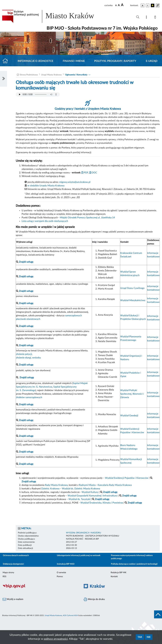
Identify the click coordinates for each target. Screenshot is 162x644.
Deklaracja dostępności (13, 564)
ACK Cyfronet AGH (70, 615)
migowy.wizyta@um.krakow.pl (75, 182)
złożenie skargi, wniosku (28, 358)
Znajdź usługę (27, 378)
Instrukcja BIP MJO (66, 564)
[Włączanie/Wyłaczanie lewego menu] (4, 79)
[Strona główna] (6, 61)
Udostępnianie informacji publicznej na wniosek (79, 555)
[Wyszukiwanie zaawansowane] (138, 17)
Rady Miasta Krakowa (56, 485)
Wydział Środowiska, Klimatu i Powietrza (102, 503)
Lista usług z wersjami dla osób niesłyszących (45, 221)
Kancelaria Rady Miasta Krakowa (115, 485)
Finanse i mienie (74, 61)
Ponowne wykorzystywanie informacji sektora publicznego (132, 557)
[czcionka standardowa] (116, 5)
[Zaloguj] (156, 18)
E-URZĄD (152, 61)
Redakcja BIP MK (118, 573)
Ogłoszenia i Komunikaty (76, 75)
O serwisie (61, 573)
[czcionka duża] (125, 5)
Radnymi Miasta (87, 485)
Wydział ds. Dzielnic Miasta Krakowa (81, 489)
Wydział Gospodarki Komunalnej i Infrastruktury (93, 496)
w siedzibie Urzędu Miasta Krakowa (46, 186)
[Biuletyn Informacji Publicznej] (40, 588)
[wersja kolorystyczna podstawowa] (143, 5)
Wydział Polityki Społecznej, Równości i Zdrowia (132, 394)
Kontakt (114, 577)
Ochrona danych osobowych (16, 555)
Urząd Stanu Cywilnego (132, 288)
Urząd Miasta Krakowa (51, 75)
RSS (4, 577)
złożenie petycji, (24, 354)
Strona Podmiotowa (29, 75)
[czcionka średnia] (119, 5)
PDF (85, 173)
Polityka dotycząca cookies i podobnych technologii (134, 564)
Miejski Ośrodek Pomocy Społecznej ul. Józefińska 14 (87, 218)
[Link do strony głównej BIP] (52, 16)
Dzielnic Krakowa (50, 489)
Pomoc (60, 577)
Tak (140, 637)
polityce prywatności (56, 639)
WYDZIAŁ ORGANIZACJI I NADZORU (83, 533)
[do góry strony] (158, 614)
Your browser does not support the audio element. (38, 94)
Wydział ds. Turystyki (79, 499)
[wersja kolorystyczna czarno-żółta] (153, 5)
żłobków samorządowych (29, 397)
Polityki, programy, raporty (115, 61)
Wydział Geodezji (129, 416)
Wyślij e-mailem (13, 599)
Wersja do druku (94, 599)
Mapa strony (8, 573)
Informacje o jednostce (35, 61)
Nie (149, 637)
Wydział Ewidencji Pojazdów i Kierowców (127, 478)
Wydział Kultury (90, 492)
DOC (93, 173)
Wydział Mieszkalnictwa (133, 300)
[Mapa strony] (147, 18)
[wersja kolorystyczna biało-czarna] (148, 5)
